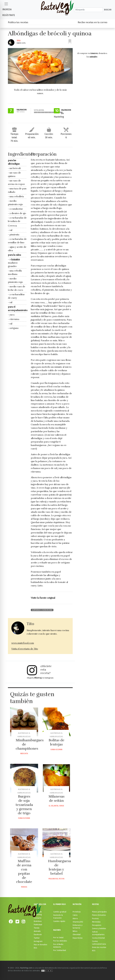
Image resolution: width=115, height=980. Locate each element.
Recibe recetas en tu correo (92, 22)
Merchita (24, 753)
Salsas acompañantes (98, 933)
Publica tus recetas (18, 22)
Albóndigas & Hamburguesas (42, 610)
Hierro (75, 918)
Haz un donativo (41, 945)
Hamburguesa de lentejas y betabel (60, 867)
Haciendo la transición (58, 916)
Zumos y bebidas (99, 928)
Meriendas (96, 922)
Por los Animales (60, 941)
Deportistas (78, 938)
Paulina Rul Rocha (56, 879)
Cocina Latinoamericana (99, 943)
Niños (75, 931)
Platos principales (99, 912)
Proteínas (77, 912)
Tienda (37, 928)
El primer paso (60, 904)
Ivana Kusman (56, 749)
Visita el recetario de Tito (25, 649)
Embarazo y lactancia (78, 926)
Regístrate (9, 15)
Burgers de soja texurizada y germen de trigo (24, 805)
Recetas (95, 904)
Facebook (38, 934)
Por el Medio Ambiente (58, 946)
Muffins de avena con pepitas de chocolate (24, 871)
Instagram (38, 941)
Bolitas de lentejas (56, 742)
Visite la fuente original (43, 598)
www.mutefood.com (23, 643)
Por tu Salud (58, 937)
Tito (19, 41)
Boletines (38, 921)
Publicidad (38, 925)
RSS (35, 948)
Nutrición (77, 904)
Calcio (75, 915)
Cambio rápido (59, 921)
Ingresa (7, 9)
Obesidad (77, 934)
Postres (95, 918)
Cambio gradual (60, 912)
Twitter (37, 938)
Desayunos (97, 925)
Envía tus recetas (99, 947)
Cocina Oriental (98, 938)
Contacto (38, 918)
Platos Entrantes (99, 915)
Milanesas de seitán (56, 799)
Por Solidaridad (60, 950)
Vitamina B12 (78, 922)
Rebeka (24, 887)
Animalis (37, 931)
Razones (57, 930)
